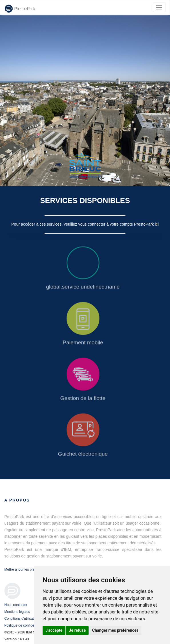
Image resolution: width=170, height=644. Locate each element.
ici (157, 224)
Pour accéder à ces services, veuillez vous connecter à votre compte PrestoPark (83, 224)
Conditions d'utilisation (21, 619)
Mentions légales (17, 612)
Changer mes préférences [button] (115, 630)
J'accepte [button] (54, 630)
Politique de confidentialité (24, 625)
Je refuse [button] (77, 630)
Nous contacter (16, 605)
